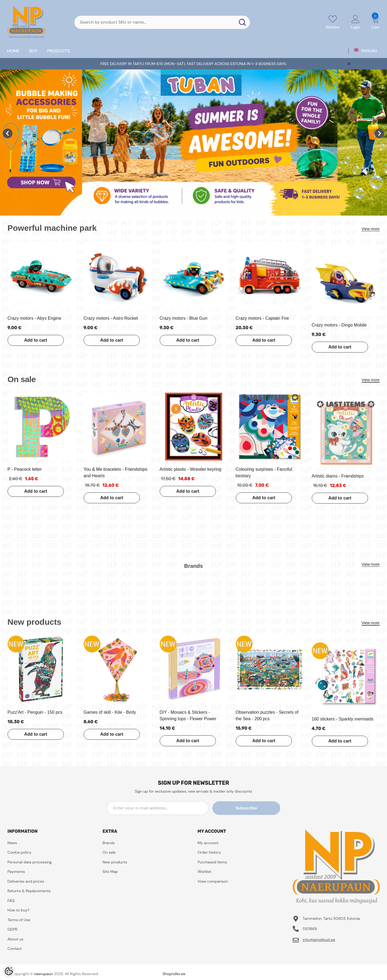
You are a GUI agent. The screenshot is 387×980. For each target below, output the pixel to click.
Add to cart (34, 340)
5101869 (310, 929)
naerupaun (43, 974)
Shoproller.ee (174, 974)
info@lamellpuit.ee (319, 940)
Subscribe (256, 808)
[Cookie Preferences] (9, 971)
